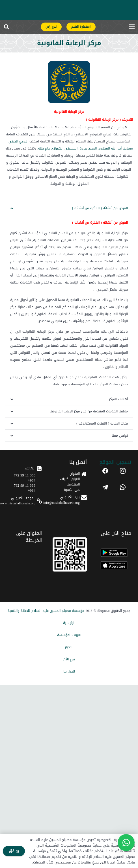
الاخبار (69, 647)
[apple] (114, 565)
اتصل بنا (69, 671)
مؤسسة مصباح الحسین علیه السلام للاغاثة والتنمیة (46, 611)
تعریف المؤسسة (69, 635)
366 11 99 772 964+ (24, 478)
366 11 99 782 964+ (24, 488)
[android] (114, 552)
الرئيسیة (69, 623)
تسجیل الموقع (115, 462)
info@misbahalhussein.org (61, 503)
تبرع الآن (69, 659)
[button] (7, 27)
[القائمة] (132, 27)
